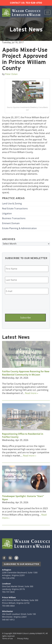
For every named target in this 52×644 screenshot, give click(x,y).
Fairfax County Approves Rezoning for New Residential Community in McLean (26, 373)
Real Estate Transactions (15, 208)
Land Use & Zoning (12, 203)
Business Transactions (14, 218)
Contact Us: (17, 3)
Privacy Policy (23, 638)
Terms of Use (7, 638)
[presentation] (22, 302)
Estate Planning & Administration (19, 228)
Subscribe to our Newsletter (21, 564)
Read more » (32, 393)
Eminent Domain (11, 223)
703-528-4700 (34, 3)
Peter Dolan (11, 74)
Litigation (7, 213)
